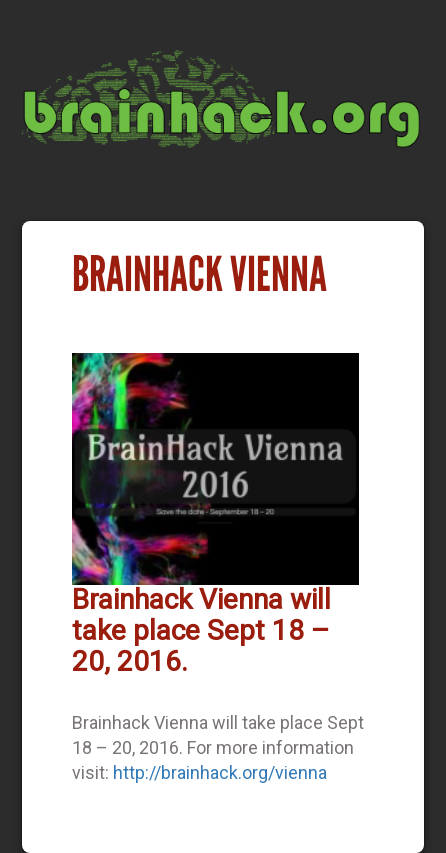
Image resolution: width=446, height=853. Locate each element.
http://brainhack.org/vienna (220, 772)
